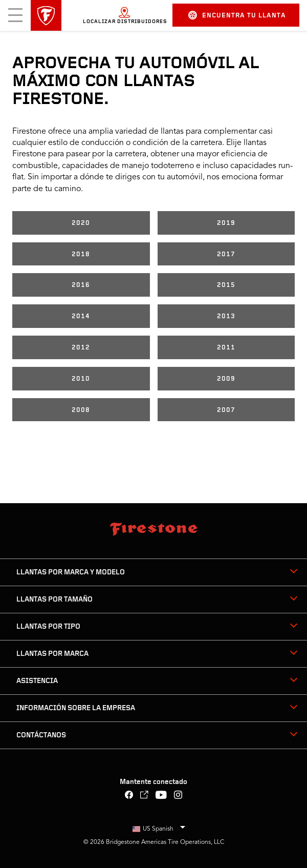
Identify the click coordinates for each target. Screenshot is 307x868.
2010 (81, 379)
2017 (226, 254)
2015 (226, 285)
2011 (226, 348)
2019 (226, 223)
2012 (81, 348)
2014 (81, 316)
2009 (226, 379)
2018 (81, 254)
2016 (81, 285)
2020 (81, 223)
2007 (226, 410)
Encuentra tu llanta (237, 15)
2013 (226, 316)
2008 (81, 410)
